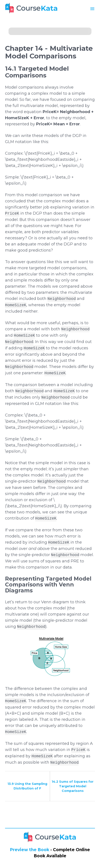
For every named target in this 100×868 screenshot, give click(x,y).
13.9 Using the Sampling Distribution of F (27, 786)
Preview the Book (30, 850)
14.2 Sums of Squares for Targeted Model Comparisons (73, 786)
